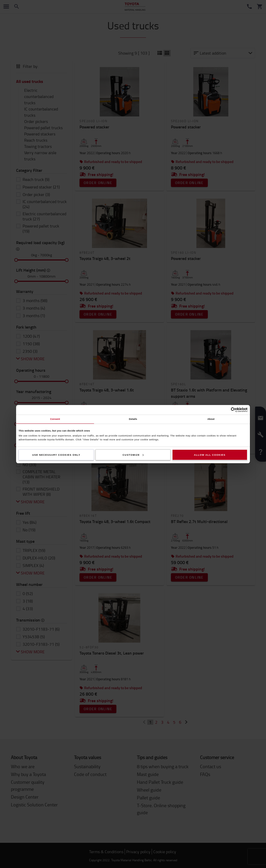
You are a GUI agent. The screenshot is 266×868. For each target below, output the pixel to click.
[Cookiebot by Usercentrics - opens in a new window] (225, 410)
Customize (133, 455)
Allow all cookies (210, 455)
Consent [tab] (55, 419)
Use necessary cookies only (56, 455)
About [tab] (211, 419)
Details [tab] (133, 419)
